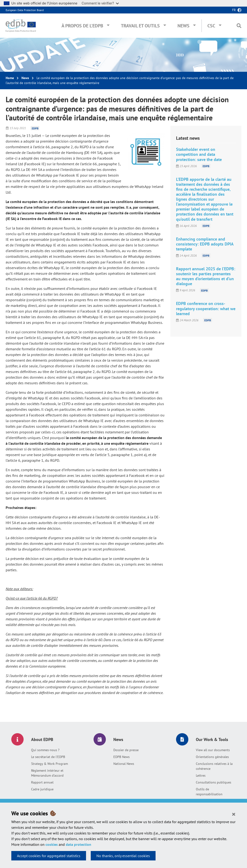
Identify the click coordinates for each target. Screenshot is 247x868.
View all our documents (213, 750)
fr (234, 10)
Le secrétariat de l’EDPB (48, 757)
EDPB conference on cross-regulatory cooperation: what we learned (206, 308)
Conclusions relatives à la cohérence (214, 766)
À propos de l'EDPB (82, 26)
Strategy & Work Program (49, 764)
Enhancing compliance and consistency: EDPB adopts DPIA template (205, 244)
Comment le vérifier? (100, 3)
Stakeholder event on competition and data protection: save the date (199, 154)
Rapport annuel (42, 782)
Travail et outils (140, 26)
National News (124, 764)
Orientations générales (212, 757)
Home (10, 78)
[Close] (234, 814)
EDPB (35, 128)
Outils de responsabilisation (209, 792)
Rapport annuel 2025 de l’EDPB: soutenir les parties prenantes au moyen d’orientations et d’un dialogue (206, 276)
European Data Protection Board (25, 10)
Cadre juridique (42, 789)
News (183, 26)
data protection (78, 844)
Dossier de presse (126, 750)
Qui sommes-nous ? (45, 750)
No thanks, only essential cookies (123, 856)
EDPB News (121, 757)
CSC (211, 26)
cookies (52, 844)
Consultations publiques (214, 782)
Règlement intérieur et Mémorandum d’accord (47, 773)
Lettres (201, 775)
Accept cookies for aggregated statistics (49, 856)
